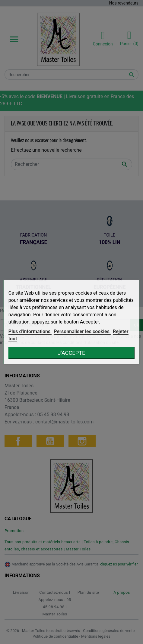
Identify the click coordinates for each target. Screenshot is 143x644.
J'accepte (72, 353)
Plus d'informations (30, 331)
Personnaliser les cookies (82, 331)
